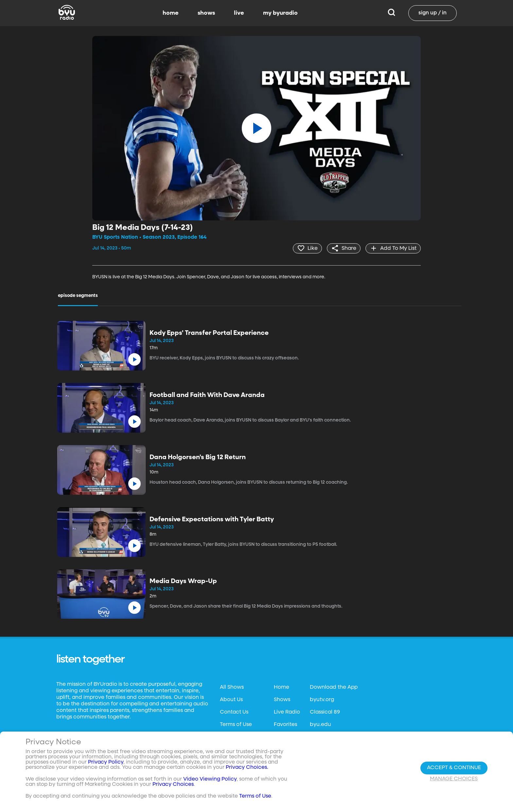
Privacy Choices (173, 785)
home (171, 13)
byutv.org (322, 700)
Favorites (285, 725)
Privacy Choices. (247, 768)
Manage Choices (454, 779)
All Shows (232, 687)
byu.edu (320, 725)
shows (206, 13)
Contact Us (234, 712)
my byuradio (280, 13)
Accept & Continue (454, 768)
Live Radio (287, 712)
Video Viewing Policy (210, 779)
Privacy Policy (106, 762)
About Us (231, 700)
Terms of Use (236, 725)
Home (282, 687)
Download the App (334, 687)
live (239, 13)
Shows (282, 700)
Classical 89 (325, 712)
